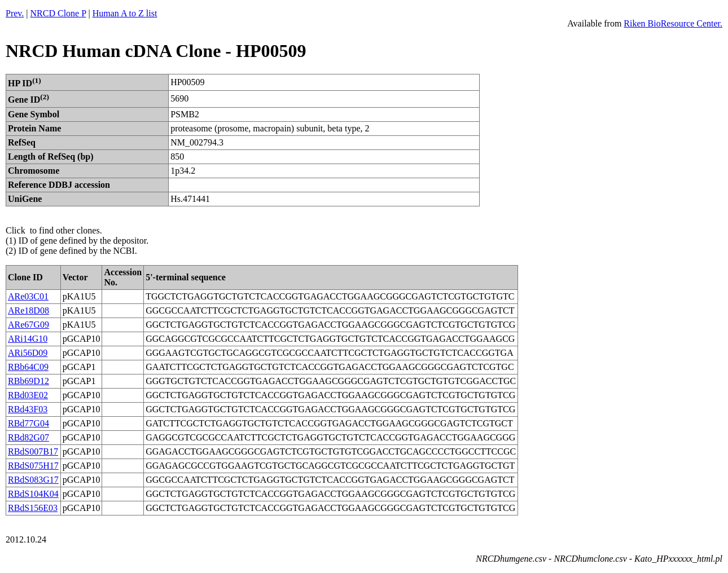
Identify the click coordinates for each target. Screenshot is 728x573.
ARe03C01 (28, 296)
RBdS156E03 (33, 508)
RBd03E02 (28, 395)
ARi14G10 (28, 339)
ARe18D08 (28, 310)
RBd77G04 (28, 423)
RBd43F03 (28, 409)
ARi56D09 (28, 353)
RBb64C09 (28, 367)
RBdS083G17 (33, 480)
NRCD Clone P (58, 13)
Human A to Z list (125, 13)
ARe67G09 (28, 325)
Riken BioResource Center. (673, 23)
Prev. (15, 13)
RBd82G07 (28, 437)
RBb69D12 (28, 381)
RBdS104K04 (33, 494)
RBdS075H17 (33, 466)
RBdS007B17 (33, 451)
